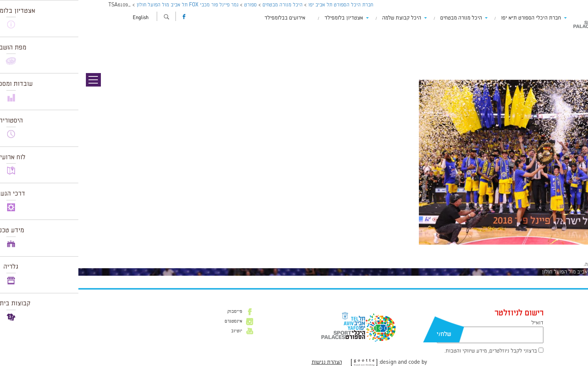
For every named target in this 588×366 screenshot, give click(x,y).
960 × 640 (549, 248)
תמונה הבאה (575, 47)
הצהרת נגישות (248, 362)
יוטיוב (158, 331)
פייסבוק (156, 312)
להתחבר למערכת (563, 264)
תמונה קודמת (574, 39)
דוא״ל (459, 323)
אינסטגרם (155, 321)
